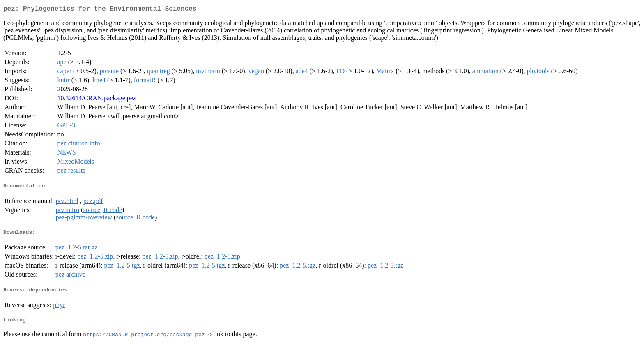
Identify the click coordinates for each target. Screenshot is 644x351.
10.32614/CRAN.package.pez (97, 100)
